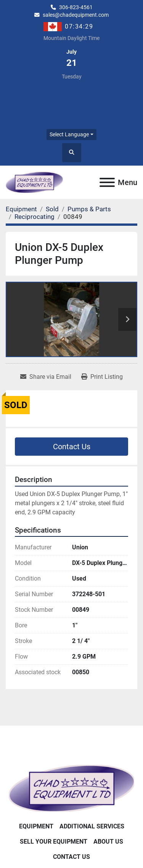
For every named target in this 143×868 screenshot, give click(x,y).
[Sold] (52, 209)
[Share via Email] (46, 377)
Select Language (69, 134)
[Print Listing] (102, 377)
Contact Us (72, 447)
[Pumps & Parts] (89, 209)
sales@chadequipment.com (76, 15)
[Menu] (107, 182)
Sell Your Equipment (54, 842)
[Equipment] (21, 209)
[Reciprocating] (35, 217)
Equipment (36, 826)
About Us (108, 842)
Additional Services (92, 826)
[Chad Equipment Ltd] (71, 788)
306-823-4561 (76, 7)
